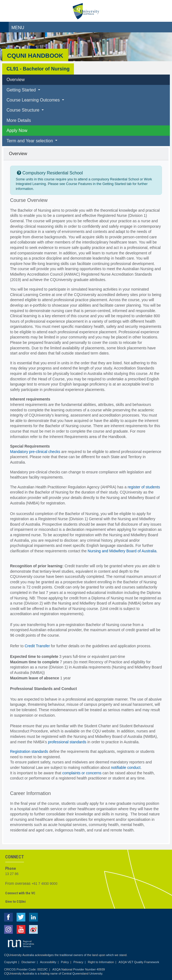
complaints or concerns (82, 773)
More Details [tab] (19, 120)
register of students (144, 487)
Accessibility (48, 962)
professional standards (67, 742)
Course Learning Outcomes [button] (34, 100)
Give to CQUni (15, 902)
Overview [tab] (16, 80)
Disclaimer (28, 962)
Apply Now (17, 130)
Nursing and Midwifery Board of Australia (122, 551)
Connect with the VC (20, 893)
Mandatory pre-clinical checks (35, 452)
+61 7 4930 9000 (44, 884)
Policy (65, 962)
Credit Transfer (37, 646)
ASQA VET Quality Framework (139, 962)
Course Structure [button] (24, 110)
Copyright (10, 962)
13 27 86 (12, 874)
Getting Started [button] (22, 90)
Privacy (78, 962)
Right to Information (101, 962)
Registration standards (29, 751)
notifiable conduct (126, 768)
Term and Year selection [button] (30, 141)
